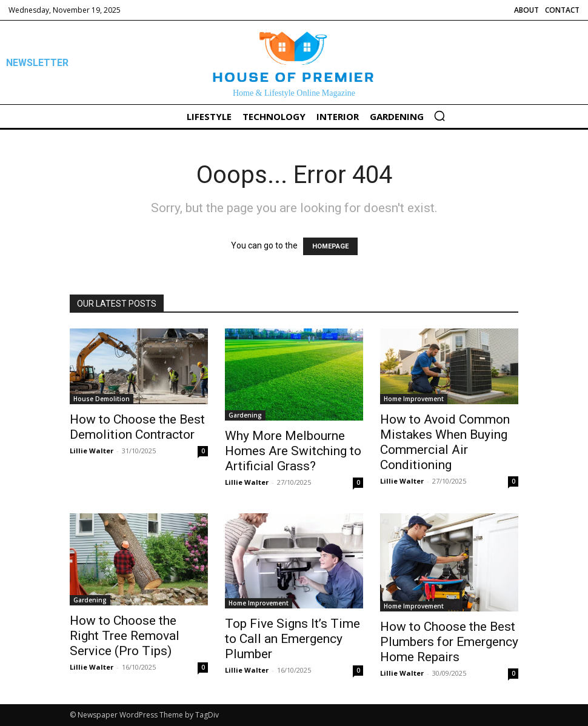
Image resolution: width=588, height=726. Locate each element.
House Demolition (102, 399)
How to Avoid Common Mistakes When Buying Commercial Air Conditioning (445, 442)
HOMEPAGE (330, 246)
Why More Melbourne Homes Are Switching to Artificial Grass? (293, 451)
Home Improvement (414, 399)
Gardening (245, 415)
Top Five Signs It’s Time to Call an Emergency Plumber (292, 639)
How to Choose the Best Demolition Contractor (137, 427)
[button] (439, 116)
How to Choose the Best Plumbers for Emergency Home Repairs (449, 642)
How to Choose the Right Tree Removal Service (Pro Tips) (125, 636)
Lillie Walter (92, 451)
